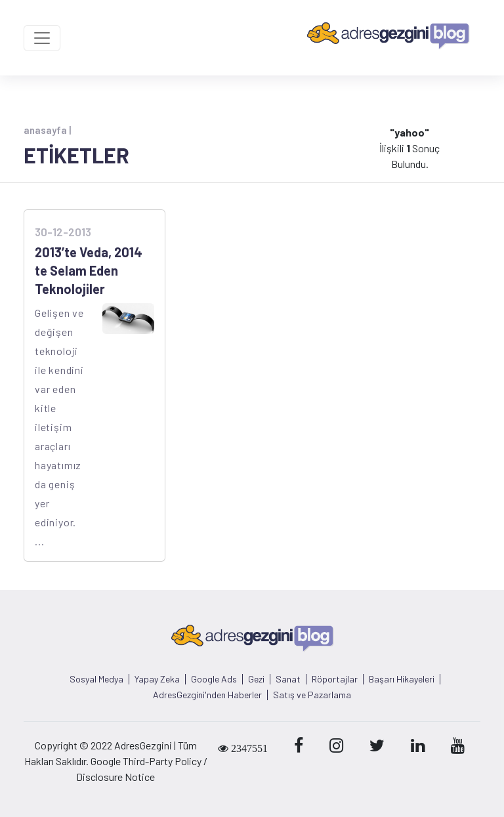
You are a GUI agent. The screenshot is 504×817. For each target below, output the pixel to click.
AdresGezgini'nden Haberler (207, 695)
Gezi (256, 679)
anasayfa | (47, 130)
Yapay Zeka (157, 679)
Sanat (288, 679)
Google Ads (214, 679)
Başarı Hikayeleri (402, 679)
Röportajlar (335, 679)
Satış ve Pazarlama (312, 695)
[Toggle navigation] (42, 38)
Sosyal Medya (96, 679)
